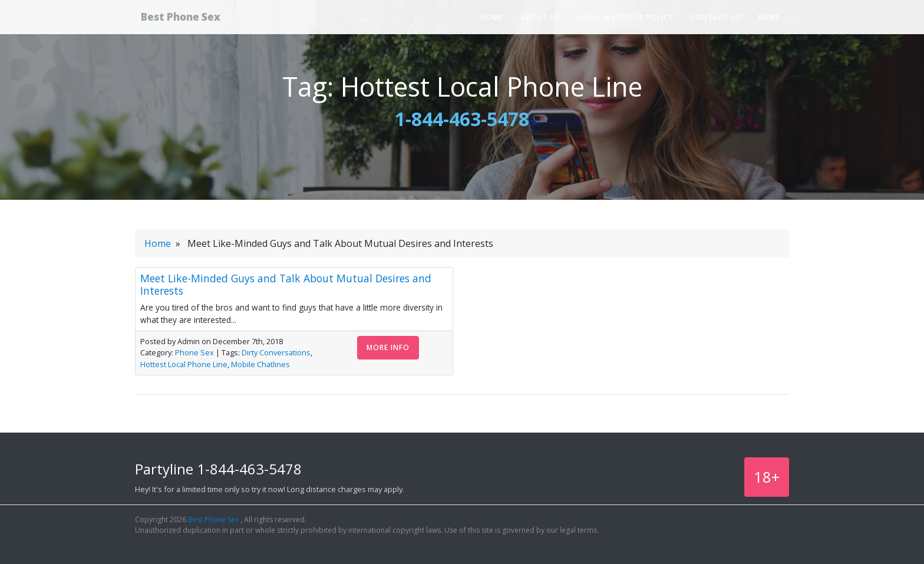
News (769, 20)
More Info (388, 347)
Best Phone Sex (193, 19)
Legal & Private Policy (626, 20)
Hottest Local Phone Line (184, 364)
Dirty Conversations (276, 352)
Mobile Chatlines (260, 364)
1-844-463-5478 (462, 119)
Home (492, 20)
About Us (541, 20)
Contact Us (716, 20)
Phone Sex (194, 352)
